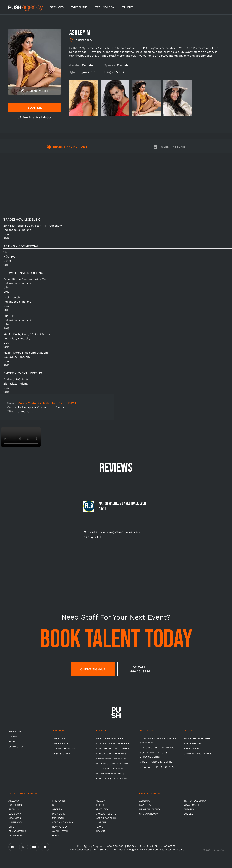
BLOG (12, 741)
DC (54, 805)
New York (15, 818)
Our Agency (60, 738)
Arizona (14, 801)
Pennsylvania (17, 831)
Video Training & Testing (156, 762)
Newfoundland (149, 809)
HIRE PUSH (15, 731)
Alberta (144, 801)
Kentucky (102, 809)
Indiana (100, 831)
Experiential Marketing (112, 759)
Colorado (15, 805)
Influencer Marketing (111, 753)
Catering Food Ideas (197, 753)
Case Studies (61, 753)
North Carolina (106, 818)
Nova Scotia (191, 805)
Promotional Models (110, 774)
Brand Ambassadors (110, 738)
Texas (99, 827)
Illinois (100, 805)
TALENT (127, 7)
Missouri (101, 822)
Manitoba (145, 805)
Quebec (188, 814)
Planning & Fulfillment (112, 764)
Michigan (58, 818)
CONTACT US (16, 747)
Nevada (100, 801)
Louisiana (15, 814)
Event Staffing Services (113, 743)
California (59, 801)
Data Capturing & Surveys (157, 767)
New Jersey (60, 827)
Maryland (59, 814)
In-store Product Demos (113, 748)
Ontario (189, 809)
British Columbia (195, 801)
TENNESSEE (16, 835)
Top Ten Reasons (64, 748)
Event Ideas (192, 748)
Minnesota (15, 822)
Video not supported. (21, 437)
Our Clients (60, 743)
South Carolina (63, 822)
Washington (60, 831)
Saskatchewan (149, 814)
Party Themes (193, 743)
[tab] (67, 149)
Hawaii (56, 835)
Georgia (57, 809)
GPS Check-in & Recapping (157, 748)
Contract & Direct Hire (112, 779)
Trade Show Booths (197, 738)
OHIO (11, 827)
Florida (14, 809)
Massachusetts (106, 814)
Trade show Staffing (110, 769)
